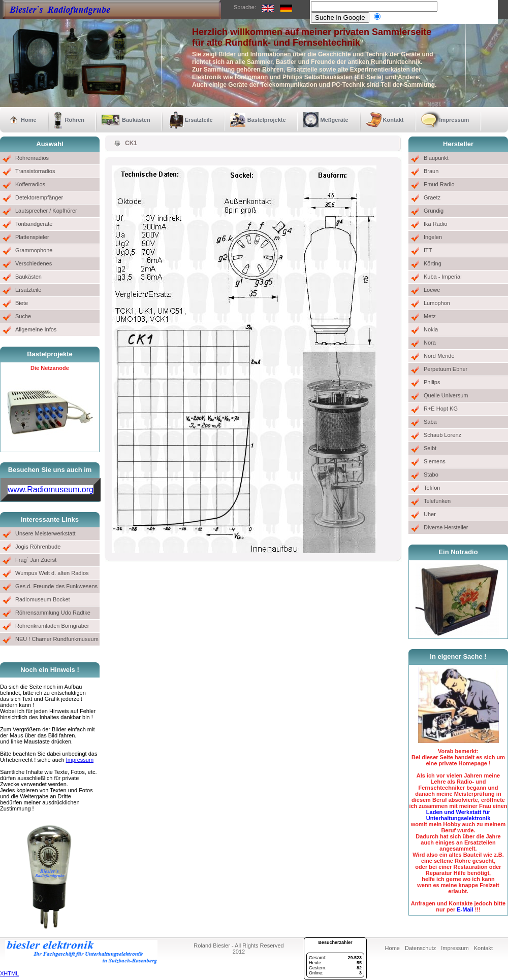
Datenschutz (420, 948)
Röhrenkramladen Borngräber (52, 626)
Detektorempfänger (39, 197)
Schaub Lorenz (442, 435)
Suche (23, 316)
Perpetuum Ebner (446, 369)
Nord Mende (439, 356)
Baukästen (136, 120)
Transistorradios (35, 171)
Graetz (432, 197)
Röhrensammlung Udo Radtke (53, 613)
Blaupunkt (436, 158)
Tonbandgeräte (34, 224)
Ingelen (433, 237)
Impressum (454, 120)
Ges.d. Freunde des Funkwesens (56, 586)
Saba (430, 422)
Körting (433, 263)
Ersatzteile (199, 120)
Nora (430, 343)
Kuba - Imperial (443, 277)
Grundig (434, 211)
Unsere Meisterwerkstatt (45, 533)
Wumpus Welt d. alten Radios (52, 573)
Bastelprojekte (267, 120)
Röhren (75, 120)
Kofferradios (30, 184)
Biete (22, 303)
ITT (428, 250)
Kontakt (393, 120)
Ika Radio (435, 224)
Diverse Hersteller (446, 527)
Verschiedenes (34, 263)
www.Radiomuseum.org (51, 489)
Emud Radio (439, 184)
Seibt (430, 448)
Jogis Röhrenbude (38, 547)
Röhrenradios (32, 158)
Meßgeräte (335, 120)
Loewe (432, 290)
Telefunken (437, 501)
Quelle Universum (446, 395)
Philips (432, 382)
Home (29, 120)
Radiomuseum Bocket (43, 599)
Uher (430, 514)
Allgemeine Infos (36, 329)
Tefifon (432, 488)
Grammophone (34, 250)
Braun (431, 171)
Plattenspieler (32, 237)
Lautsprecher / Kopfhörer (46, 211)
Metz (430, 316)
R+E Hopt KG (441, 409)
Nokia (431, 329)
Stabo (431, 475)
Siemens (435, 461)
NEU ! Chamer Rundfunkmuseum (57, 639)
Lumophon (437, 303)
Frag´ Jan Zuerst (36, 560)
